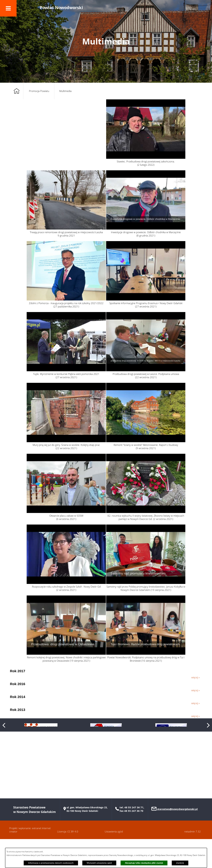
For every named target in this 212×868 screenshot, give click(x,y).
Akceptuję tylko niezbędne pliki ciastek (144, 863)
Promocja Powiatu (39, 91)
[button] (8, 8)
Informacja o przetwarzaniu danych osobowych (51, 863)
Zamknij (180, 863)
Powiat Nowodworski (61, 8)
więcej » (195, 677)
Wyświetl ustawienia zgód (99, 863)
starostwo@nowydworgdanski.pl (177, 838)
